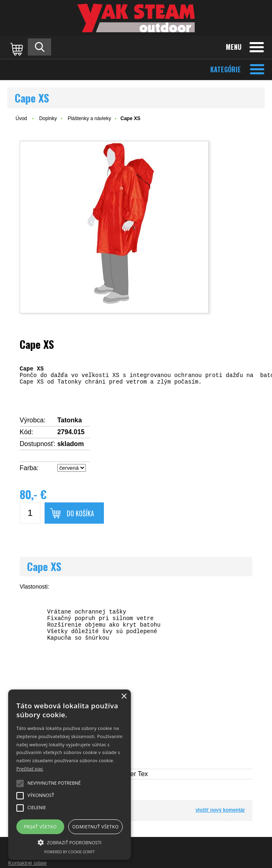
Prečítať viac (30, 769)
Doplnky (48, 118)
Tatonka (70, 420)
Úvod (21, 118)
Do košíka (80, 513)
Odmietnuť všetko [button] (96, 827)
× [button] (124, 697)
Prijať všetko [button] (40, 827)
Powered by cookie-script (70, 852)
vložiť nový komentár (220, 810)
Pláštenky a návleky (89, 118)
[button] (70, 842)
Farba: (29, 468)
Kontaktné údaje (27, 863)
